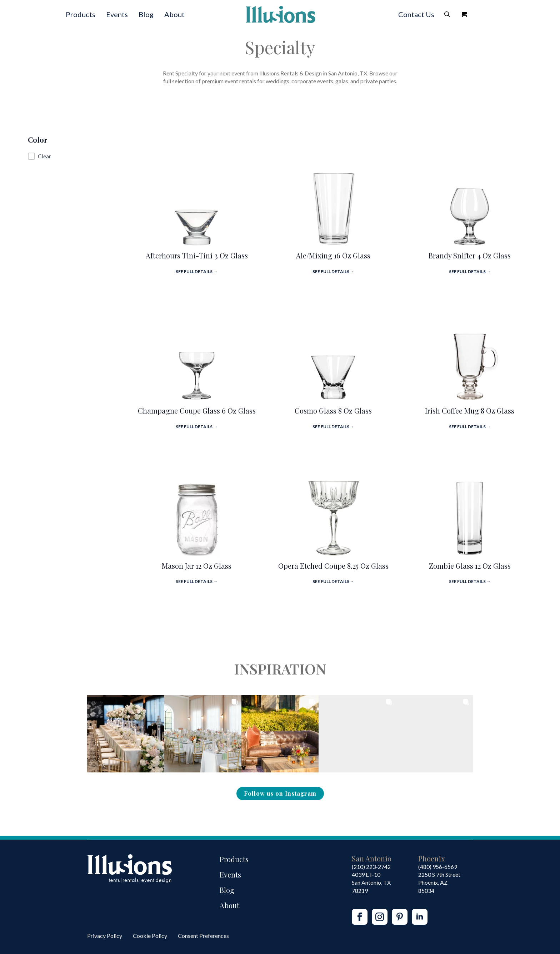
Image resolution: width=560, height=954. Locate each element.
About (174, 14)
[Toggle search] (447, 14)
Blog (146, 14)
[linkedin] (420, 917)
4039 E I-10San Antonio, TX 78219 (371, 883)
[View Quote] (464, 14)
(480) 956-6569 (438, 867)
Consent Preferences (203, 936)
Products (81, 14)
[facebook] (360, 917)
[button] (75, 156)
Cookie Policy (150, 936)
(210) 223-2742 (371, 867)
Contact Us (416, 14)
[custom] (400, 917)
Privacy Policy (105, 936)
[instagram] (380, 917)
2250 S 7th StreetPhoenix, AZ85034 (439, 883)
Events (117, 14)
